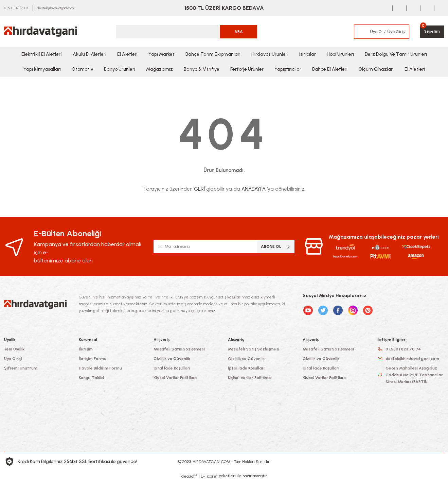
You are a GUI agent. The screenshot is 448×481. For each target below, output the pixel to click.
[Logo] (41, 32)
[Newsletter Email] (224, 246)
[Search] (187, 32)
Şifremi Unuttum (21, 368)
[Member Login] (360, 32)
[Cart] (431, 32)
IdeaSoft (189, 476)
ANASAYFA (254, 189)
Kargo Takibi (91, 378)
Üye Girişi (13, 359)
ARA (239, 32)
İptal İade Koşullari (172, 368)
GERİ (199, 189)
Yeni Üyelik (14, 349)
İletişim (86, 349)
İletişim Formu (93, 359)
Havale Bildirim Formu (100, 368)
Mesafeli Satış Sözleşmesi (179, 349)
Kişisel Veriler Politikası (175, 378)
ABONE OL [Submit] (276, 247)
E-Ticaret (209, 476)
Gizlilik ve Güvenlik (172, 359)
